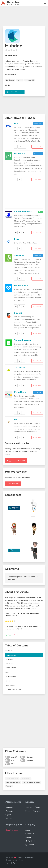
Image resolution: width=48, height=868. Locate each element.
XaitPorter (20, 368)
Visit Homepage (16, 92)
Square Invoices (22, 340)
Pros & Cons (11, 668)
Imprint (28, 837)
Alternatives (11, 655)
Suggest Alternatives (34, 811)
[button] (45, 3)
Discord (8, 818)
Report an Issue (12, 830)
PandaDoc (20, 154)
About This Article (14, 690)
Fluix (17, 239)
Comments (11, 686)
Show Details (37, 147)
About (28, 830)
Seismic (18, 313)
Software (9, 807)
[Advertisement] (24, 17)
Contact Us (30, 834)
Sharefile (19, 255)
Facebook (30, 841)
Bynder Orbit (21, 285)
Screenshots (11, 677)
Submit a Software (33, 807)
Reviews (10, 659)
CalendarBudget (23, 212)
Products (9, 811)
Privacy (15, 863)
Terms (8, 863)
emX (17, 420)
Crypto (8, 815)
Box (16, 123)
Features (10, 664)
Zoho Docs (20, 392)
